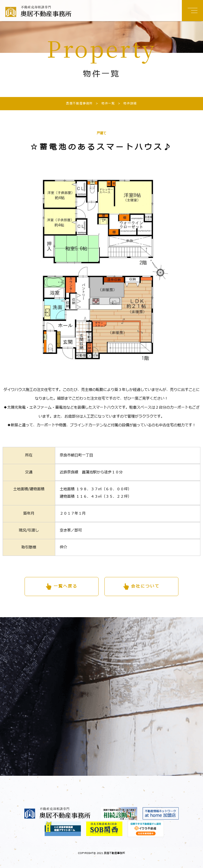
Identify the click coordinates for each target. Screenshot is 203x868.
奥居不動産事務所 (79, 103)
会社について (145, 586)
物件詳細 (126, 103)
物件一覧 (104, 103)
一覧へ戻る (66, 586)
